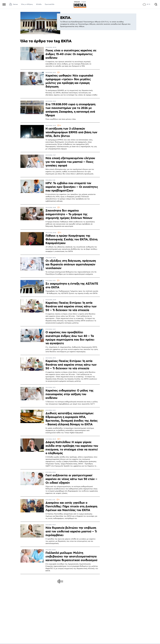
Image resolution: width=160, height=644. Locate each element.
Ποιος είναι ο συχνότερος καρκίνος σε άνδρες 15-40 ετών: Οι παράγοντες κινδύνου (71, 54)
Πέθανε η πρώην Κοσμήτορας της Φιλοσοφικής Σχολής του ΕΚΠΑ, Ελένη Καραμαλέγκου (71, 240)
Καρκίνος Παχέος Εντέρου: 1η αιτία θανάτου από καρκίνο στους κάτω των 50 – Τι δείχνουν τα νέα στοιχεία (71, 307)
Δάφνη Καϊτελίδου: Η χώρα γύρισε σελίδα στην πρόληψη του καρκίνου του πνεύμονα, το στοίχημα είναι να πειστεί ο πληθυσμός (72, 448)
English (84, 2)
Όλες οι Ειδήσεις (27, 4)
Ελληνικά (77, 2)
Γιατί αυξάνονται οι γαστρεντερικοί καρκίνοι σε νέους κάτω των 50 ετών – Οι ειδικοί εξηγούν (71, 479)
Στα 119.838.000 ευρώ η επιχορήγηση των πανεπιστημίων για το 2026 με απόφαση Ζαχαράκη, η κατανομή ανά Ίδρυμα (70, 110)
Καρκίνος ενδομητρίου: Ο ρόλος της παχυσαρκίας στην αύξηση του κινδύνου (69, 394)
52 (60, 126)
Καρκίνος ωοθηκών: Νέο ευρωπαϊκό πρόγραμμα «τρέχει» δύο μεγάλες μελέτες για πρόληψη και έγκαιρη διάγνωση (69, 81)
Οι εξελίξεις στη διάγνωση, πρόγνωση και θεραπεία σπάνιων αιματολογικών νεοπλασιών (71, 265)
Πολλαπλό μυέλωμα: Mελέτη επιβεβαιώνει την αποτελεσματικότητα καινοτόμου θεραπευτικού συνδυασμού (71, 557)
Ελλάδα (39, 4)
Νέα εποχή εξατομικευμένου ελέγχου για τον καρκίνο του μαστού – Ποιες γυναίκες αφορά (70, 162)
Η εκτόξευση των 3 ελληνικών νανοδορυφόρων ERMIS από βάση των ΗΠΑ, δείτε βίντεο (71, 132)
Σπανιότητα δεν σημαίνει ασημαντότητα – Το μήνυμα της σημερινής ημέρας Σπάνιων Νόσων (69, 214)
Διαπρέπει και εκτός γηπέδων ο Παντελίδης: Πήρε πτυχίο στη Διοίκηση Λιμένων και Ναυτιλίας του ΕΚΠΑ (71, 507)
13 (61, 233)
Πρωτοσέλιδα (50, 4)
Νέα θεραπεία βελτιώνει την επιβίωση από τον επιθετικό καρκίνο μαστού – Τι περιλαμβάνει (71, 532)
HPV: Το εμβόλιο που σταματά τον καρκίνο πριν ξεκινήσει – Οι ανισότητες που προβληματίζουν (72, 187)
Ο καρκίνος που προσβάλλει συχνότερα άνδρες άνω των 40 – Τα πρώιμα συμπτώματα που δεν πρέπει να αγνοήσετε (70, 338)
